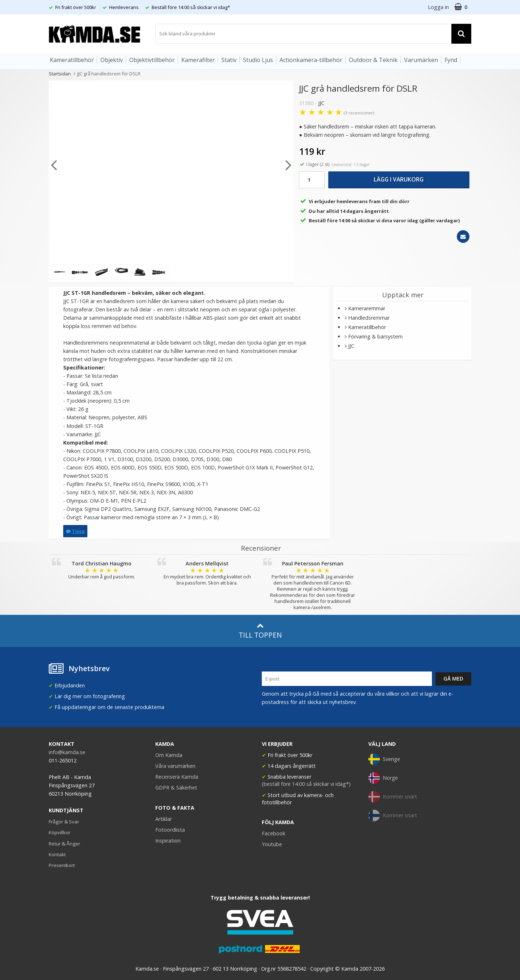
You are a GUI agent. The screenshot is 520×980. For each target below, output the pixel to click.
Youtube (272, 844)
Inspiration (168, 841)
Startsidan (60, 74)
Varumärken (421, 60)
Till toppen (260, 631)
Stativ (229, 60)
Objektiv (112, 60)
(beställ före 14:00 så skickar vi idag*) (306, 784)
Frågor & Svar (64, 822)
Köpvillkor (60, 832)
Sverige (384, 759)
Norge (383, 778)
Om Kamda (169, 755)
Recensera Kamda (177, 777)
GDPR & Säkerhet (176, 787)
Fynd (451, 60)
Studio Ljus (258, 60)
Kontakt (57, 854)
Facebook (274, 833)
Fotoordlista (170, 830)
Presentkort (62, 865)
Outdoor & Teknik (373, 60)
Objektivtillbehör (152, 60)
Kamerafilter (198, 60)
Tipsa (75, 531)
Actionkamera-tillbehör (311, 60)
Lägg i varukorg (399, 179)
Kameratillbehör (72, 60)
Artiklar (164, 819)
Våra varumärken (175, 766)
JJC (321, 103)
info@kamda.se (67, 752)
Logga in (438, 7)
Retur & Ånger (64, 844)
